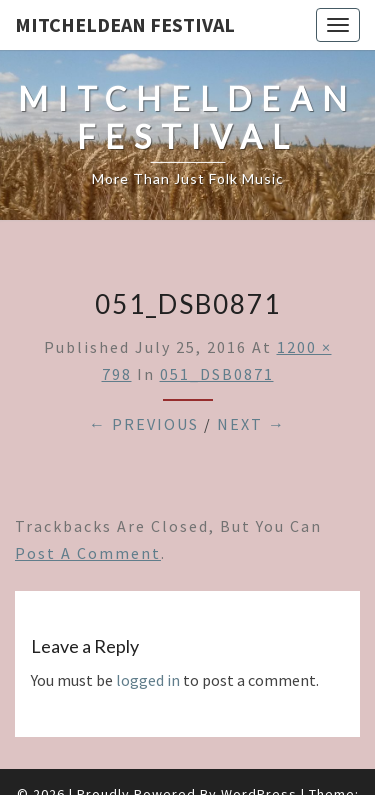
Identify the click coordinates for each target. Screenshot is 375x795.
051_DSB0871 (217, 374)
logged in (148, 680)
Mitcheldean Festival (125, 24)
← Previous (144, 424)
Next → (251, 424)
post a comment (88, 553)
